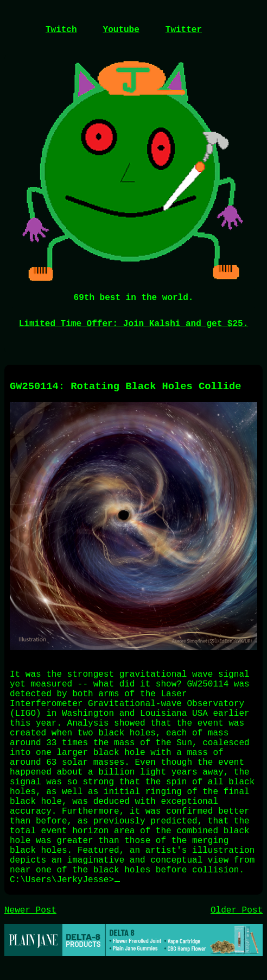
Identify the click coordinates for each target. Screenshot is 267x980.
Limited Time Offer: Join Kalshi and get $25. (133, 324)
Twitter (184, 30)
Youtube (121, 30)
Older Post (237, 910)
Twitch (61, 30)
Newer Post (30, 910)
